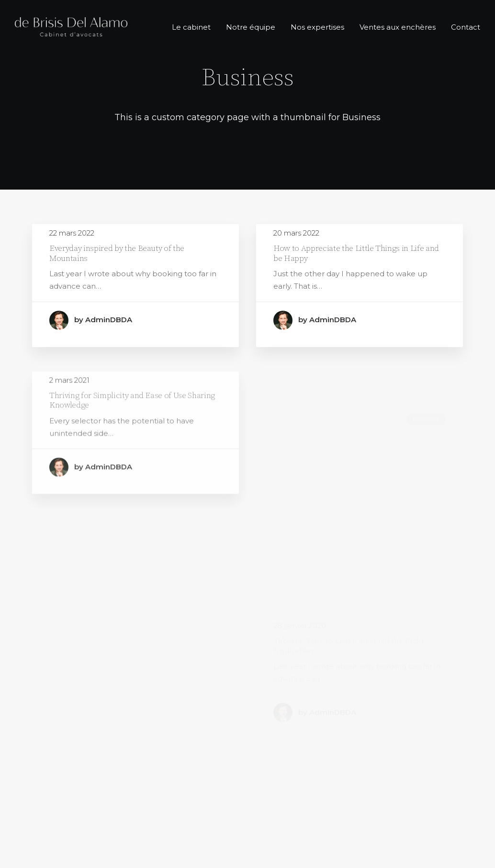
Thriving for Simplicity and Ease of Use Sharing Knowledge (132, 425)
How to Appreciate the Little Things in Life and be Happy (356, 254)
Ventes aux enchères (398, 27)
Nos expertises (317, 27)
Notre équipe (251, 27)
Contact (466, 27)
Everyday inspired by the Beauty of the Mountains (117, 253)
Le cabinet (191, 27)
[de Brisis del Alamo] (71, 27)
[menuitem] (195, 27)
